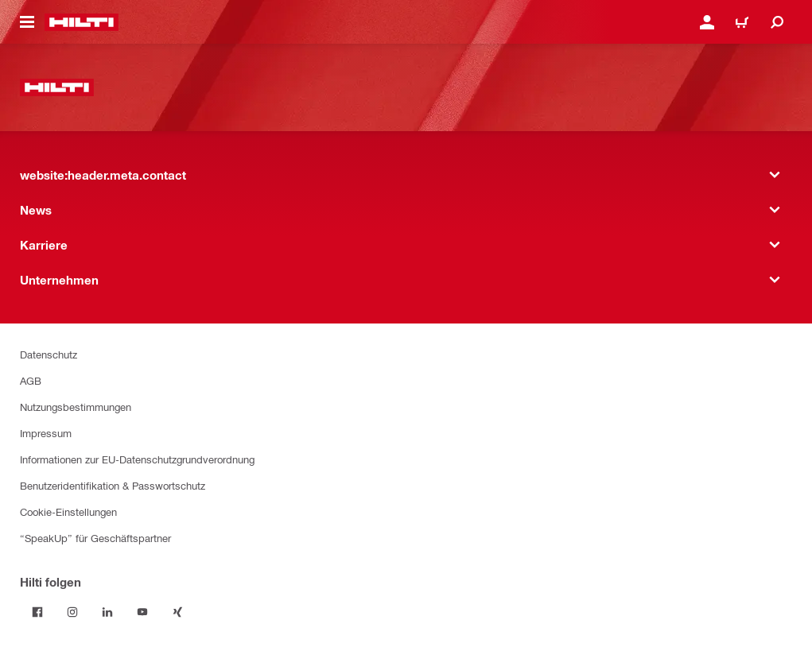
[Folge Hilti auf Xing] (177, 612)
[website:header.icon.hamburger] (27, 22)
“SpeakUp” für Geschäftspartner (95, 538)
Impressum (46, 433)
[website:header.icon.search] (777, 22)
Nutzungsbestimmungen (76, 407)
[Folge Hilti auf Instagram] (72, 612)
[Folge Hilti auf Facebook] (37, 612)
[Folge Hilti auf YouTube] (142, 612)
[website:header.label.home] (82, 22)
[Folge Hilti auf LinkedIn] (107, 612)
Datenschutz (49, 354)
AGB (31, 380)
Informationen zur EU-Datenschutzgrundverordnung (137, 459)
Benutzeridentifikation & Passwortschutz (113, 485)
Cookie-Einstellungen (68, 511)
